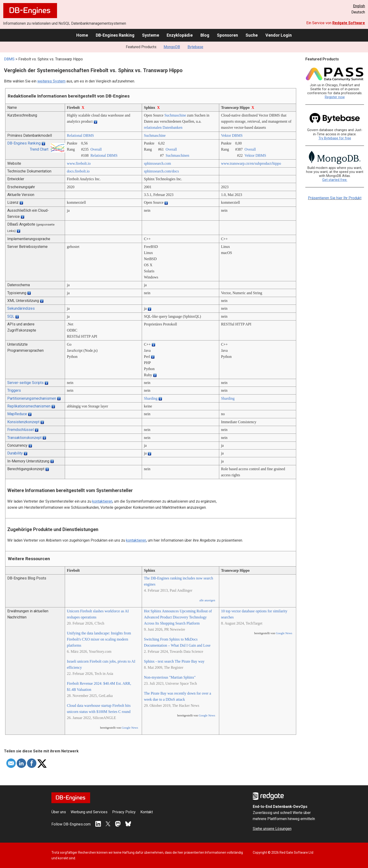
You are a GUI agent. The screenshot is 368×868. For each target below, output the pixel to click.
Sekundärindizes (21, 308)
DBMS (9, 59)
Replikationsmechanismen (29, 406)
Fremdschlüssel (21, 430)
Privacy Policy (124, 812)
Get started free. (335, 180)
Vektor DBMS (232, 135)
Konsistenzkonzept (23, 422)
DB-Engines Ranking (115, 35)
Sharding (151, 398)
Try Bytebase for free (335, 138)
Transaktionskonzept (24, 438)
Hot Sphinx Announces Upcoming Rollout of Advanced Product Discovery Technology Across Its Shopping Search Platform (178, 617)
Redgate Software (349, 23)
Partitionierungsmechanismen (32, 398)
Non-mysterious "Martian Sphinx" (170, 677)
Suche (252, 35)
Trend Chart (39, 149)
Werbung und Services (89, 812)
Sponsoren (227, 35)
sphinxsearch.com (157, 163)
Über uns (59, 812)
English (359, 6)
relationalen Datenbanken (163, 127)
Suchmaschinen (177, 155)
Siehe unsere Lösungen (272, 829)
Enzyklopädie (180, 35)
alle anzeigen (207, 600)
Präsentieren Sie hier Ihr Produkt (335, 198)
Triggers (14, 390)
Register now (335, 97)
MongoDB (172, 47)
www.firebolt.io (79, 163)
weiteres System (51, 81)
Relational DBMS (80, 135)
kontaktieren (102, 501)
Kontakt (147, 812)
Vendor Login (279, 35)
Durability (15, 453)
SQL (11, 316)
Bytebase (195, 47)
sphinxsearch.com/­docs (161, 171)
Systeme (151, 35)
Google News (130, 728)
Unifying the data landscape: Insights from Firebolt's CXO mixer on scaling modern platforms (99, 639)
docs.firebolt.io (78, 171)
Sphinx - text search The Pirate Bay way (174, 661)
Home (82, 35)
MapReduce (17, 414)
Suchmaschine (175, 115)
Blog (205, 35)
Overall (96, 149)
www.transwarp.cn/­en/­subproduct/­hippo (251, 163)
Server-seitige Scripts (25, 383)
